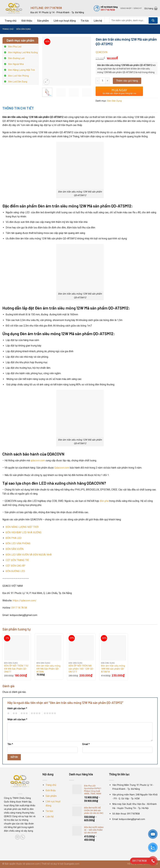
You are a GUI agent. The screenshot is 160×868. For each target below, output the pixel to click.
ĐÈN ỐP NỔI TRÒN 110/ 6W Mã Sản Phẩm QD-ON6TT (16, 669)
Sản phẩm (43, 20)
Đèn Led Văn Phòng (18, 76)
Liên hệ (98, 20)
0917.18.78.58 (19, 608)
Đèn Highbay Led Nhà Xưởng (23, 52)
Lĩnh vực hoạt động (65, 20)
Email (86, 744)
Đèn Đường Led (16, 58)
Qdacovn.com (62, 468)
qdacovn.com (38, 460)
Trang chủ (11, 20)
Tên (10, 744)
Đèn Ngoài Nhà (16, 64)
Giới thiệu (27, 20)
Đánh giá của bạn (17, 709)
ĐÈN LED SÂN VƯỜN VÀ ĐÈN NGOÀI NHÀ (29, 555)
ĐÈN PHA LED (14, 538)
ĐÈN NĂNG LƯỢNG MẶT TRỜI (22, 527)
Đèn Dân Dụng (24, 29)
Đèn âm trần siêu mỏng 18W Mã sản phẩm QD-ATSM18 (113, 669)
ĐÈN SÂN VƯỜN (15, 549)
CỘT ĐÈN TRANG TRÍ (17, 560)
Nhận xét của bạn (17, 720)
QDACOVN (101, 52)
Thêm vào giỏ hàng (127, 81)
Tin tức (85, 20)
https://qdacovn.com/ (25, 600)
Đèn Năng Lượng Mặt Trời (21, 70)
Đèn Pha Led (15, 47)
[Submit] (153, 20)
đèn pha (104, 501)
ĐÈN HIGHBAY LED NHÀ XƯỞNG (24, 532)
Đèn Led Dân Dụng (18, 82)
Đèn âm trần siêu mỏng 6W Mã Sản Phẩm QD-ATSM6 (48, 669)
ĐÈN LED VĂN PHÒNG (18, 543)
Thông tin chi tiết (18, 108)
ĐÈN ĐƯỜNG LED (15, 571)
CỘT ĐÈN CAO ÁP (16, 566)
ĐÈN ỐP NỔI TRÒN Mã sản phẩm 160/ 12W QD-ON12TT (81, 669)
